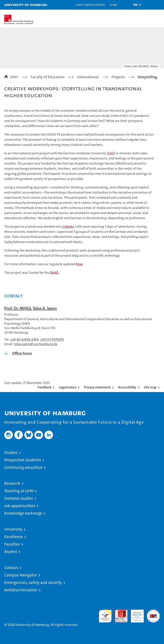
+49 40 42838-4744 (24, 339)
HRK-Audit (135, 614)
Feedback (45, 387)
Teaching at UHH (19, 491)
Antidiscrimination (21, 590)
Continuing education (23, 467)
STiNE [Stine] (113, 5)
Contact (11, 568)
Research (12, 483)
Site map (150, 387)
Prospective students (23, 460)
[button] (136, 5)
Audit (119, 612)
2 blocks (68, 226)
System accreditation (153, 614)
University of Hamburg (26, 5)
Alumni (11, 552)
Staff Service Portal (91, 5)
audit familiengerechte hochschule (105, 616)
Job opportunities (20, 506)
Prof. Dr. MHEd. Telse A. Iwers (31, 308)
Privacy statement (97, 387)
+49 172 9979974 (52, 339)
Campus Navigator (21, 575)
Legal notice (68, 387)
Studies (11, 452)
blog (79, 264)
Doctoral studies (19, 498)
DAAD (54, 273)
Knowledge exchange (23, 513)
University (13, 529)
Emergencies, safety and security (33, 582)
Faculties (12, 544)
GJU (111, 153)
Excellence (14, 537)
